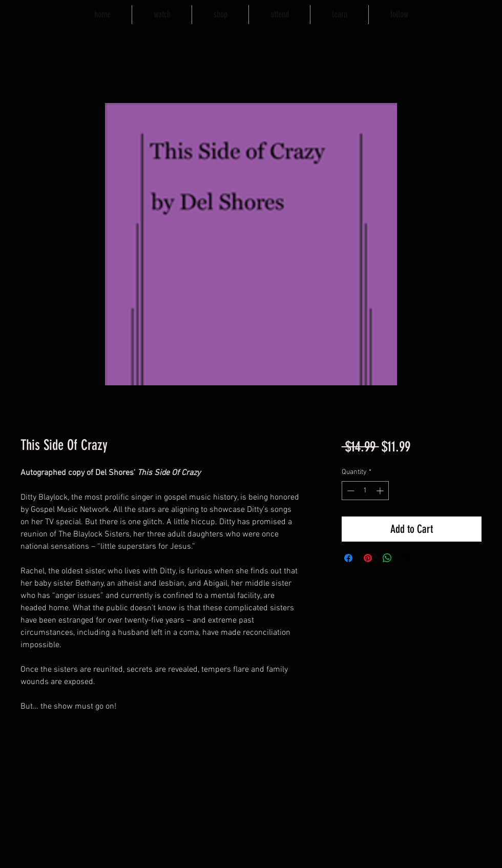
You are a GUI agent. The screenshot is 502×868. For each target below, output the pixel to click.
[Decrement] (350, 491)
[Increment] (381, 491)
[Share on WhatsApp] (387, 558)
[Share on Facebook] (348, 558)
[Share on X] (407, 558)
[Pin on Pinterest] (368, 558)
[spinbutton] (365, 491)
